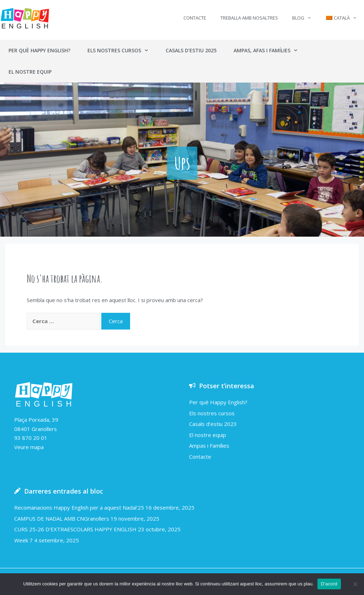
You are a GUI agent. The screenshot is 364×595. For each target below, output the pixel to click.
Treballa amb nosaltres (249, 18)
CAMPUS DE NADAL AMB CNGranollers (62, 518)
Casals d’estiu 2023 (213, 424)
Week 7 (23, 540)
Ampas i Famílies (209, 446)
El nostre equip (30, 72)
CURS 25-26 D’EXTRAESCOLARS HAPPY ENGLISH (75, 529)
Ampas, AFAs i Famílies (270, 51)
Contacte (195, 18)
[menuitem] (341, 18)
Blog (305, 18)
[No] (355, 584)
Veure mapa (29, 447)
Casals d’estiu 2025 (191, 50)
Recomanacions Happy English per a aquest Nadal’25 (79, 507)
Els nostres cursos (122, 51)
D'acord (329, 584)
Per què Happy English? (39, 50)
